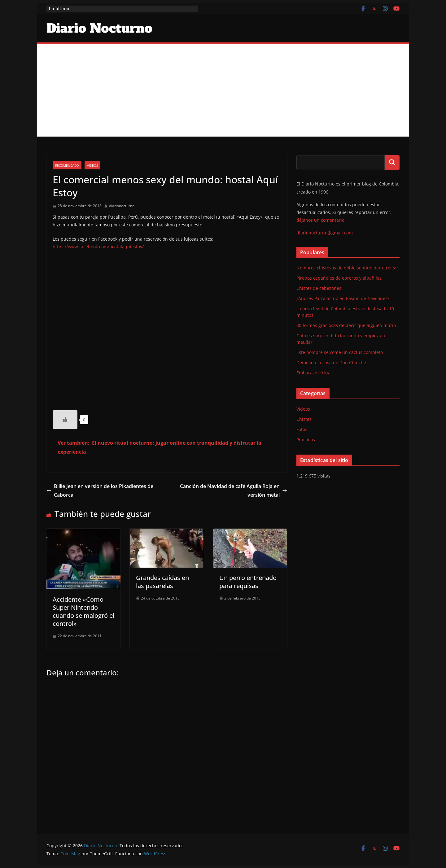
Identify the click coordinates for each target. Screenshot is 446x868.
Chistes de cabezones (319, 288)
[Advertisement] (223, 90)
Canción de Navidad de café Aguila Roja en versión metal (234, 491)
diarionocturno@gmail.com (325, 233)
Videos (92, 165)
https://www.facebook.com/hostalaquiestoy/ (98, 247)
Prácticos (306, 440)
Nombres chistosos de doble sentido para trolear (347, 268)
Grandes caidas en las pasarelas (162, 582)
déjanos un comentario (320, 220)
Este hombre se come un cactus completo (340, 352)
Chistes (304, 419)
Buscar (392, 163)
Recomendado (67, 165)
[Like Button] (65, 420)
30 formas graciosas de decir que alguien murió (346, 325)
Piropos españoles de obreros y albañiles (339, 278)
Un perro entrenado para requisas (248, 582)
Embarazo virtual (314, 373)
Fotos (302, 429)
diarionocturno (122, 206)
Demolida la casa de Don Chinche (331, 362)
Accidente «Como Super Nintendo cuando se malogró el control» (83, 611)
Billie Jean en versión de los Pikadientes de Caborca (100, 491)
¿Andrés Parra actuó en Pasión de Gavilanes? (343, 298)
